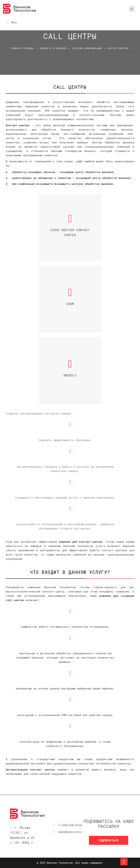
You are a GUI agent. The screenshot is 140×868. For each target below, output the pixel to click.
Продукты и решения (53, 48)
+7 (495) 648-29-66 (70, 825)
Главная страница (22, 48)
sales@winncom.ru (70, 832)
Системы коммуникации (87, 48)
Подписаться (109, 840)
